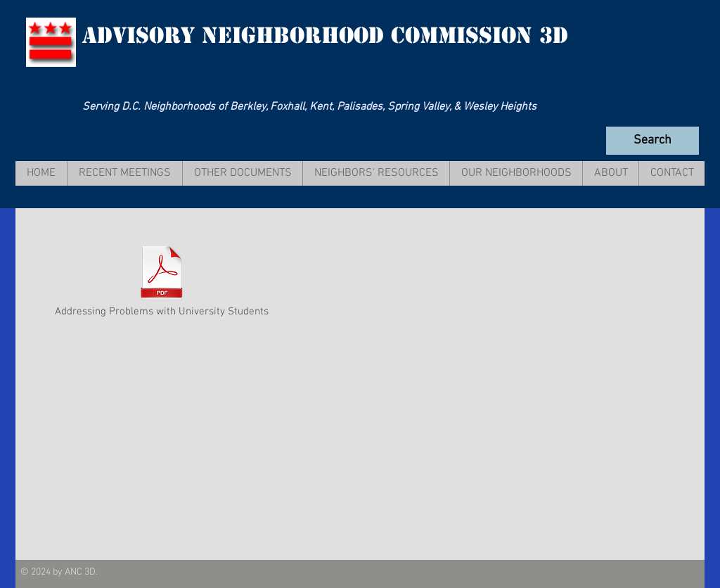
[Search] (652, 141)
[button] (124, 173)
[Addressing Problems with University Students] (161, 282)
